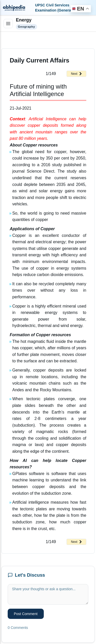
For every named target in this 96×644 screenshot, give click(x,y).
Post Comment (26, 614)
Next (76, 74)
